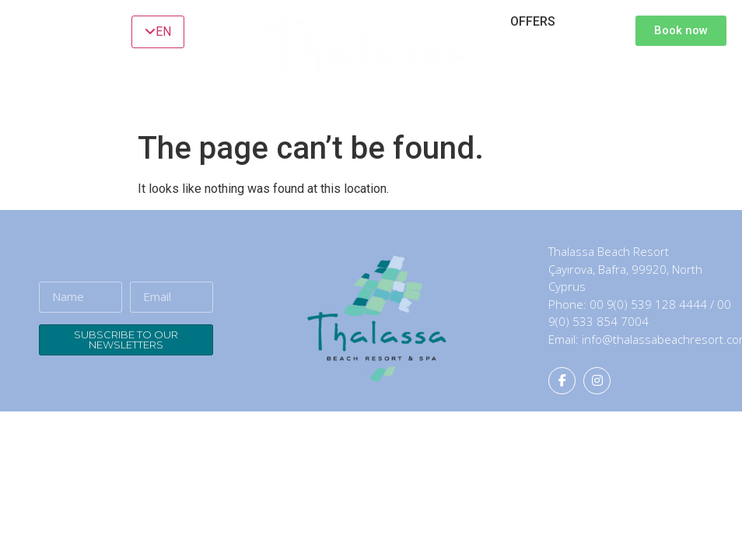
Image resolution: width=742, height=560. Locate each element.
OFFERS (533, 21)
